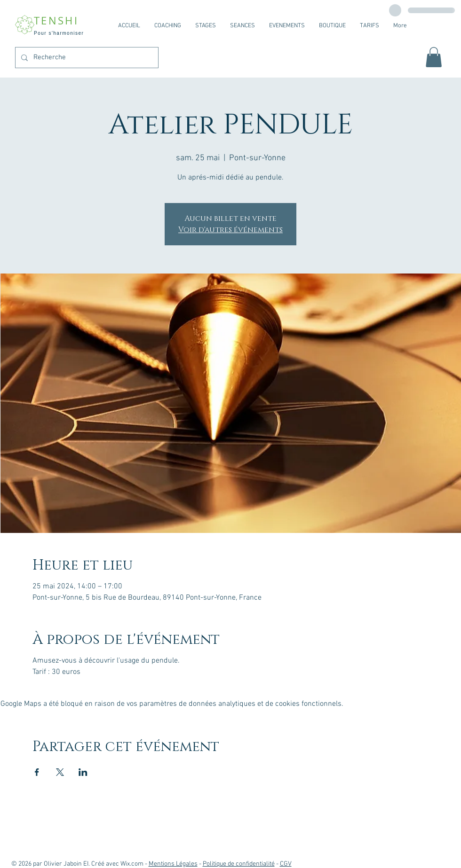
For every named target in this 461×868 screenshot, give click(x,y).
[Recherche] (86, 58)
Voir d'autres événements (230, 230)
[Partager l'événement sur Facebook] (37, 772)
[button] (434, 57)
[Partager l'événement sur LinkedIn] (83, 772)
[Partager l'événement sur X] (60, 772)
